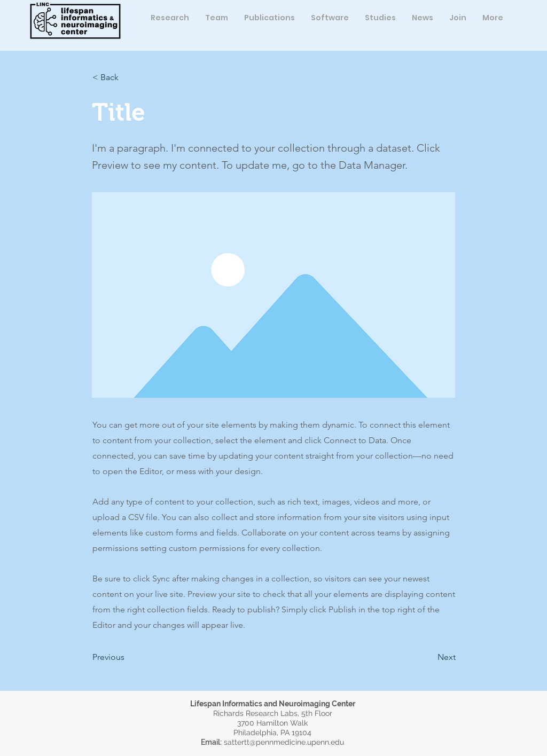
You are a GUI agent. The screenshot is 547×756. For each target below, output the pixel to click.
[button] (217, 18)
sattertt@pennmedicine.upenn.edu (284, 742)
